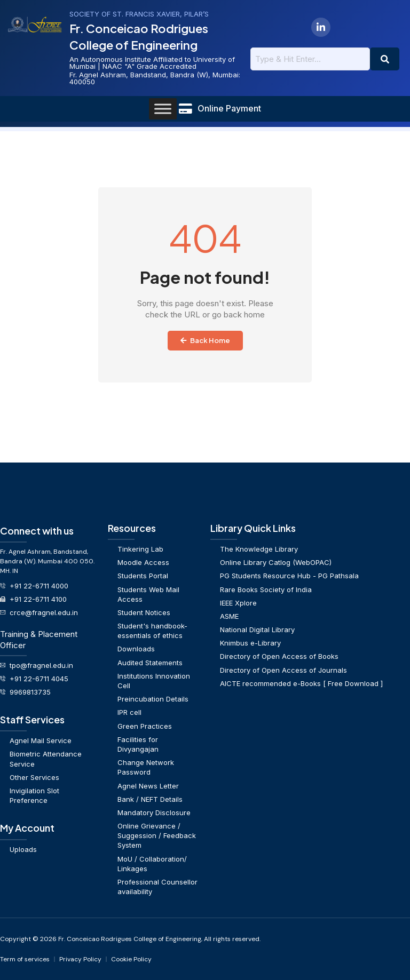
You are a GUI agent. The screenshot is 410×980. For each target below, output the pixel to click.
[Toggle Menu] (163, 109)
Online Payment (229, 108)
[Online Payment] (185, 109)
